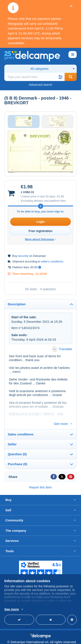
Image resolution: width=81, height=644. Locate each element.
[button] (60, 77)
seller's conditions (52, 261)
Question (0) (17, 447)
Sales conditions (21, 427)
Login (40, 222)
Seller (12, 437)
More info (36, 610)
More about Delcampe (40, 239)
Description (17, 304)
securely (23, 256)
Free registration (40, 231)
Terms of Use (49, 639)
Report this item (40, 480)
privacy (71, 639)
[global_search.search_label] (34, 77)
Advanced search (40, 85)
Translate (62, 349)
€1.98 (60, 196)
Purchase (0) (17, 457)
